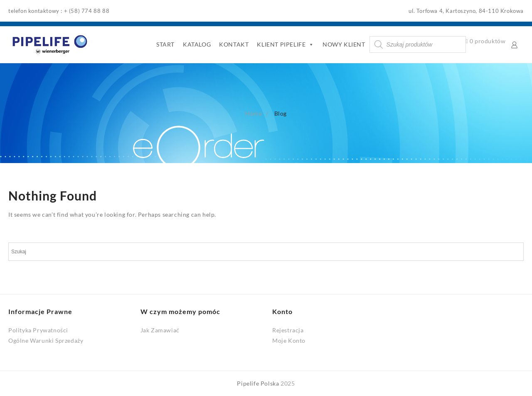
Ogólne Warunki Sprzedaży (46, 340)
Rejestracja (288, 330)
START (165, 44)
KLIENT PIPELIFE (286, 45)
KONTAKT (234, 44)
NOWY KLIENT (344, 44)
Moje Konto (289, 340)
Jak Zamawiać (160, 330)
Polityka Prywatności (38, 330)
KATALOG (197, 44)
